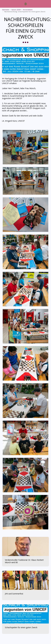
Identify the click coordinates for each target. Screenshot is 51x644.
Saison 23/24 (16, 10)
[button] (3, 4)
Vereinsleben (28, 10)
